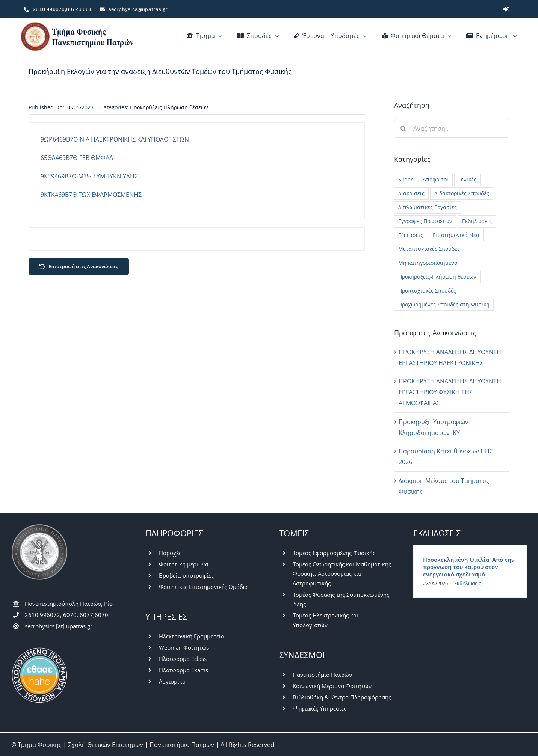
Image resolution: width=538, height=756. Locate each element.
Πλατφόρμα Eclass (183, 659)
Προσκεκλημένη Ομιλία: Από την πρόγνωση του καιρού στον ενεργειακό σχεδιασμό (469, 567)
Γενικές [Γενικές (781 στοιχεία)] (467, 179)
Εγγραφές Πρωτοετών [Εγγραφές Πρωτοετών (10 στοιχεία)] (425, 221)
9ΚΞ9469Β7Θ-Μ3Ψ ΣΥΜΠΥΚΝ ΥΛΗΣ (89, 176)
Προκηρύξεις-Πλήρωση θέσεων (169, 107)
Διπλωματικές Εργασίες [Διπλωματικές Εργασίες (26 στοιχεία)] (428, 207)
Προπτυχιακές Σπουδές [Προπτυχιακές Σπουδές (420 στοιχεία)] (427, 290)
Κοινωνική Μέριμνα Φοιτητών (332, 686)
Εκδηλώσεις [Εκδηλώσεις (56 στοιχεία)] (477, 221)
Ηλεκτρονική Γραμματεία (192, 636)
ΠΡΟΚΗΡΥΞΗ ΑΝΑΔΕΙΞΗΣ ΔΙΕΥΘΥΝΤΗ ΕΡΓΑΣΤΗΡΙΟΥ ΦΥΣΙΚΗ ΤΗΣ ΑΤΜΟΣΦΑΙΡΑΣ (450, 392)
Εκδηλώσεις (468, 583)
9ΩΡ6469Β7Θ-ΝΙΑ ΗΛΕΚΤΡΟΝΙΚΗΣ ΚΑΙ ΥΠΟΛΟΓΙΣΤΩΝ (115, 139)
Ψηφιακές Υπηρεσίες (320, 708)
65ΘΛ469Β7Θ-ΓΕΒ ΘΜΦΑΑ (77, 158)
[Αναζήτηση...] (452, 128)
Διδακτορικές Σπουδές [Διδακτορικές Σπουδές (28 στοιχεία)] (462, 193)
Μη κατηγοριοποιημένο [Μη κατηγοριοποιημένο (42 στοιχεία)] (428, 263)
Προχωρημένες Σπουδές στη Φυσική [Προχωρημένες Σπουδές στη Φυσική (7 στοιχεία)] (444, 304)
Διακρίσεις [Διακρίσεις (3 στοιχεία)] (411, 193)
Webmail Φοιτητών (184, 647)
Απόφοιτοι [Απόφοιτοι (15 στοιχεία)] (436, 179)
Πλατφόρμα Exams (184, 670)
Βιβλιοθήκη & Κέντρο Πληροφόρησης (342, 697)
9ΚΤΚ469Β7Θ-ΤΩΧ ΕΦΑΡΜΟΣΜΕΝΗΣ (91, 195)
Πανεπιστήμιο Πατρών (322, 675)
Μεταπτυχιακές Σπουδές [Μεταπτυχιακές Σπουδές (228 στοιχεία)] (429, 249)
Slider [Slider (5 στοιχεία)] (406, 179)
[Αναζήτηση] (403, 128)
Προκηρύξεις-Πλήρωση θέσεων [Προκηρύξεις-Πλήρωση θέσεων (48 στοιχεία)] (437, 277)
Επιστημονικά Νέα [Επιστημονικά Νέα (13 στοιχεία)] (456, 235)
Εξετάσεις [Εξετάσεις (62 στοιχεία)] (411, 235)
